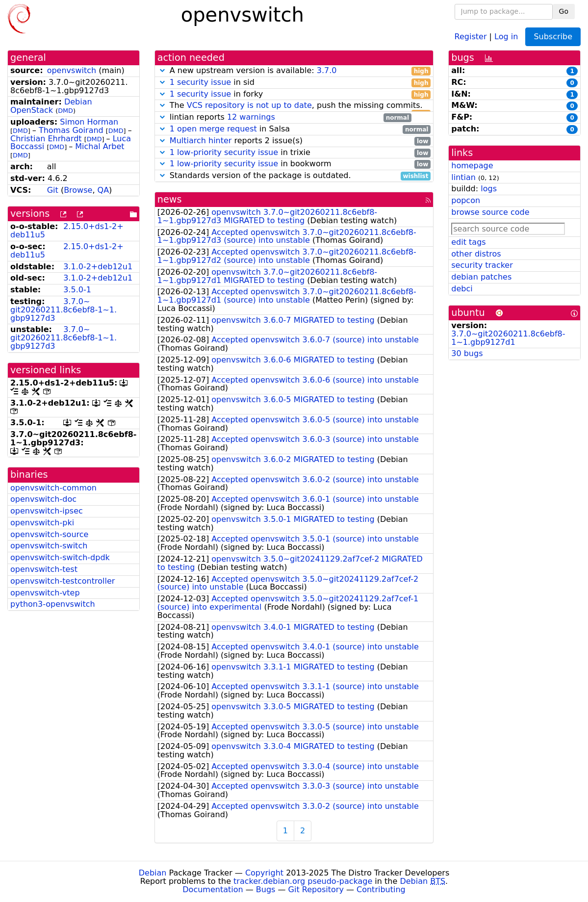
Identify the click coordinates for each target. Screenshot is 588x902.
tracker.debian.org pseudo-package (303, 881)
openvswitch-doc (43, 499)
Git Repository (316, 889)
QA (103, 190)
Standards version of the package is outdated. (294, 176)
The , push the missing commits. (294, 106)
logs (489, 189)
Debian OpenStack (51, 106)
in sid (294, 83)
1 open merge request (213, 129)
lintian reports (284, 117)
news (170, 199)
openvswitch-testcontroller (63, 581)
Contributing (381, 889)
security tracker (482, 265)
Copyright (264, 873)
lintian (463, 177)
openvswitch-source (49, 534)
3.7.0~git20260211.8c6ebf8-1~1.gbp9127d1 (508, 338)
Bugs (266, 889)
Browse (78, 190)
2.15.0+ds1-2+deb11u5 (67, 231)
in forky (294, 94)
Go (564, 11)
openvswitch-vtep (45, 593)
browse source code (490, 212)
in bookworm (294, 164)
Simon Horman (89, 122)
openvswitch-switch (49, 546)
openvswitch (72, 70)
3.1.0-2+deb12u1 (98, 267)
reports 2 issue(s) (294, 141)
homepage (472, 166)
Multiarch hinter (201, 141)
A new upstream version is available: (294, 71)
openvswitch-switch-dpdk (60, 557)
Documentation (213, 889)
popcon (466, 200)
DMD (65, 111)
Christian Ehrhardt (46, 139)
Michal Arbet (100, 146)
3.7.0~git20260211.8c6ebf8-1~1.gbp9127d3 (64, 310)
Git (53, 190)
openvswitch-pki (42, 523)
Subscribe (553, 37)
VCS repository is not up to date (249, 105)
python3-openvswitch (53, 604)
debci (462, 289)
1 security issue (200, 82)
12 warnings (251, 117)
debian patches (481, 277)
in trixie (294, 153)
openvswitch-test (44, 569)
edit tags (468, 242)
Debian (153, 873)
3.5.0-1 (77, 290)
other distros (476, 254)
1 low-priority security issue (224, 152)
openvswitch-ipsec (47, 511)
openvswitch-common (53, 488)
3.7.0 (327, 70)
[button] (162, 70)
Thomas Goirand (71, 130)
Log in (506, 36)
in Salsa (294, 129)
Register (471, 36)
